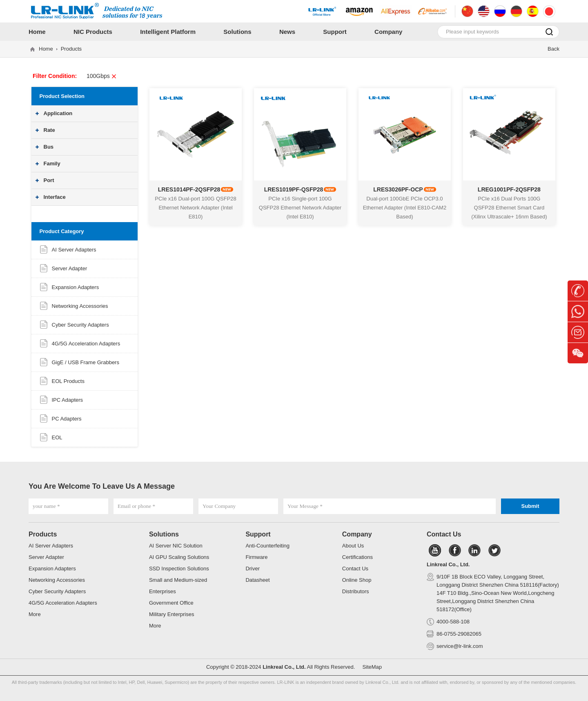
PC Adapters (67, 419)
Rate (49, 130)
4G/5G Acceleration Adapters (86, 344)
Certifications (357, 557)
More (35, 614)
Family (52, 164)
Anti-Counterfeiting (267, 546)
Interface (55, 197)
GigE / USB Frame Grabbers (86, 362)
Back (553, 49)
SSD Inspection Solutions (179, 569)
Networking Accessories (80, 306)
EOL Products (68, 381)
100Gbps (102, 76)
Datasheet (257, 580)
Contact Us (355, 569)
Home (46, 49)
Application (58, 113)
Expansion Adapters (76, 287)
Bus (49, 147)
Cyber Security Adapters (80, 325)
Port (49, 180)
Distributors (356, 591)
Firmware (256, 557)
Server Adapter (70, 268)
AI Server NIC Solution (176, 546)
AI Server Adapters (74, 250)
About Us (353, 546)
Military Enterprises (172, 614)
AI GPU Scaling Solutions (179, 557)
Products (71, 49)
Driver (253, 569)
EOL (57, 437)
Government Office (171, 603)
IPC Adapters (68, 400)
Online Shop (357, 580)
